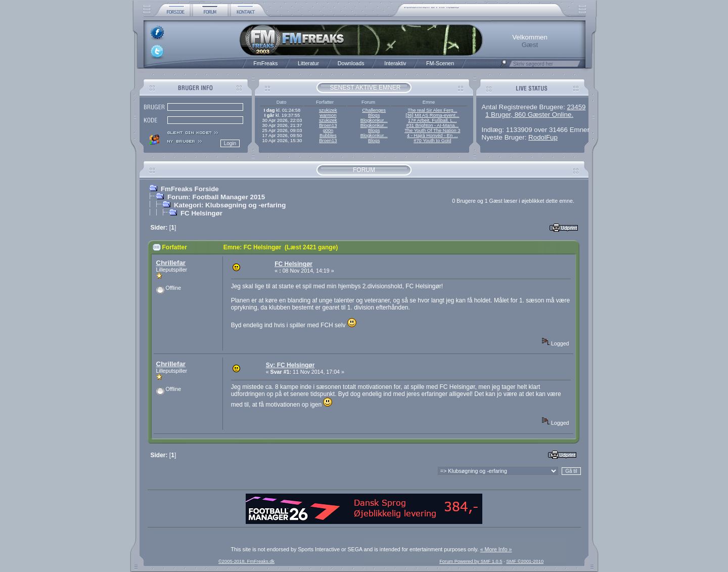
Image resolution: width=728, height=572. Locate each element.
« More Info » (496, 549)
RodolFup (543, 137)
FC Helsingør (201, 213)
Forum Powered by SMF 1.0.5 (471, 561)
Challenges (374, 110)
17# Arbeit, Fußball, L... (432, 120)
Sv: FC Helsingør (290, 365)
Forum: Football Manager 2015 (216, 197)
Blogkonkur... (374, 120)
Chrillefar (171, 263)
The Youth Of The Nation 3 (432, 130)
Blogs (374, 115)
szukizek (328, 110)
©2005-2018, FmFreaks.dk (246, 561)
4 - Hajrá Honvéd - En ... (433, 136)
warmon (328, 115)
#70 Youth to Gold (432, 141)
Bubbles (328, 136)
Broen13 (328, 125)
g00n (328, 130)
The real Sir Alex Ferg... (432, 110)
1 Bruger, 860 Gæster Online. (529, 115)
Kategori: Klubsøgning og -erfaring (230, 205)
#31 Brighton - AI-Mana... (432, 125)
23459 (576, 107)
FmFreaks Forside (190, 189)
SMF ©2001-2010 (525, 561)
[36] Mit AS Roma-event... (432, 115)
